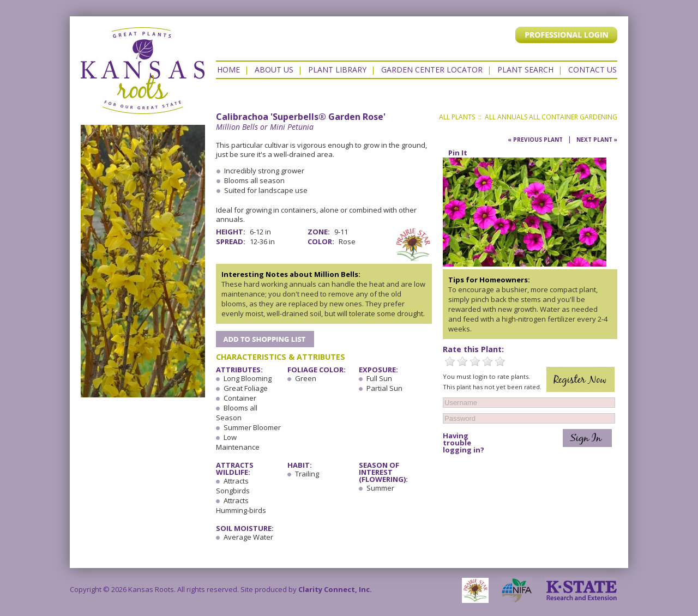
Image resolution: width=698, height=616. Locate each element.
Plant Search (525, 70)
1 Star (450, 361)
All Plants (457, 117)
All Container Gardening (573, 117)
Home (228, 70)
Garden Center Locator (432, 70)
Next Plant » (597, 140)
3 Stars (475, 361)
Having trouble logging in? (464, 443)
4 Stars (488, 361)
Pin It (458, 153)
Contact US (592, 70)
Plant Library (337, 70)
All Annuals (506, 117)
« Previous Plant (535, 140)
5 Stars (500, 361)
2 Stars (462, 361)
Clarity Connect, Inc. (335, 589)
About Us (274, 70)
